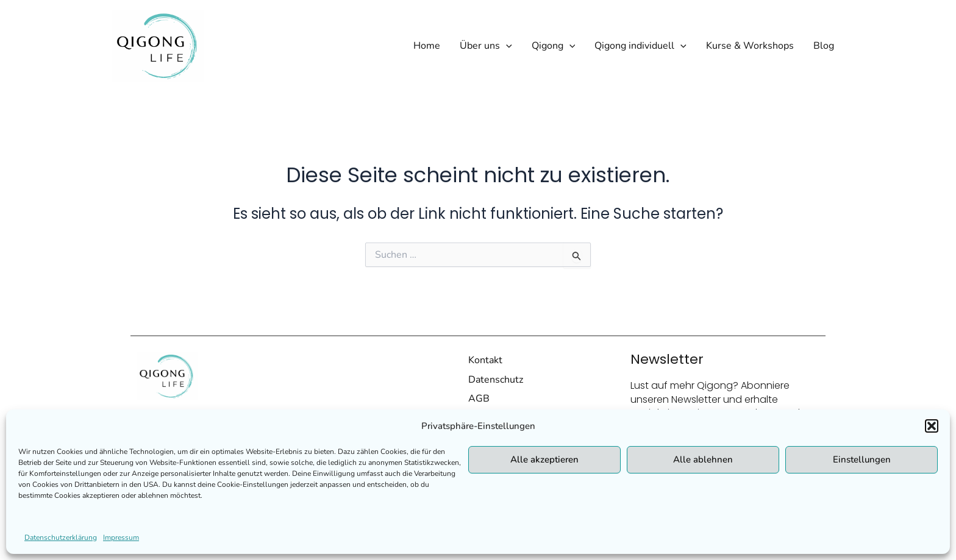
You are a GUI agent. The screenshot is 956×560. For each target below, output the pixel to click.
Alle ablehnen (703, 459)
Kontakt (485, 360)
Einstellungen (862, 459)
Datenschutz (496, 380)
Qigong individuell (640, 46)
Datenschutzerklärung (61, 537)
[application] (506, 46)
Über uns (486, 46)
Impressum (121, 537)
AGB (479, 399)
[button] (932, 426)
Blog (824, 46)
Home (427, 46)
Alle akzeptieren (544, 459)
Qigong (554, 46)
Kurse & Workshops (750, 46)
